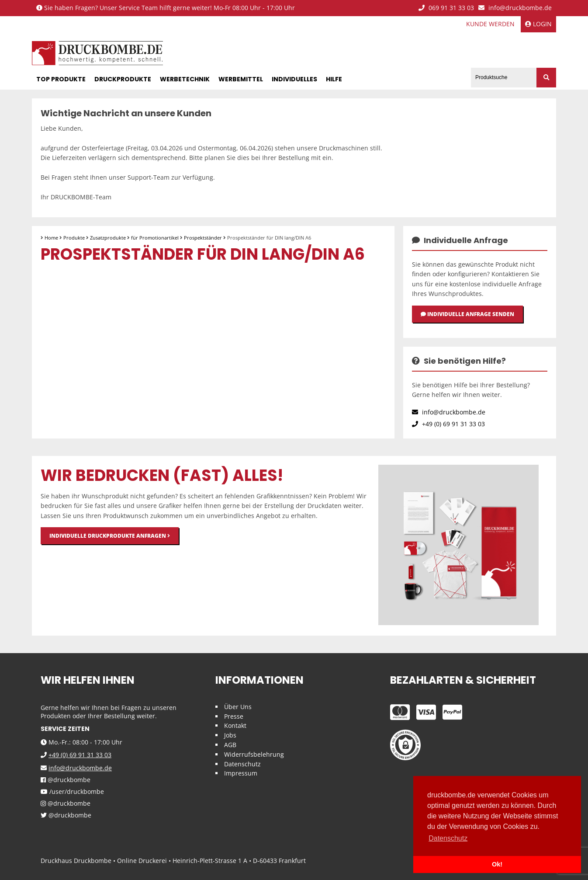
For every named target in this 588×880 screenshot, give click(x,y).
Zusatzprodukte (108, 238)
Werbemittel (241, 79)
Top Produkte (61, 79)
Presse (234, 716)
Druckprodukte (123, 79)
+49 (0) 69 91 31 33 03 (448, 424)
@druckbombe (66, 780)
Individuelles (294, 79)
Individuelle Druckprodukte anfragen (110, 536)
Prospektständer (203, 238)
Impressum (241, 773)
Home (51, 238)
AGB (230, 745)
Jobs (230, 735)
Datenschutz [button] (448, 838)
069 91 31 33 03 (446, 8)
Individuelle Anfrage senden (467, 314)
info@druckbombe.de (515, 8)
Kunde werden (490, 24)
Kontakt (235, 725)
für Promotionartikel (155, 238)
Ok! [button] (497, 864)
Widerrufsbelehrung (254, 754)
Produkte (74, 238)
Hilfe (334, 79)
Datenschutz (242, 764)
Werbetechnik (185, 79)
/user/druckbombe (72, 792)
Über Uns (238, 707)
